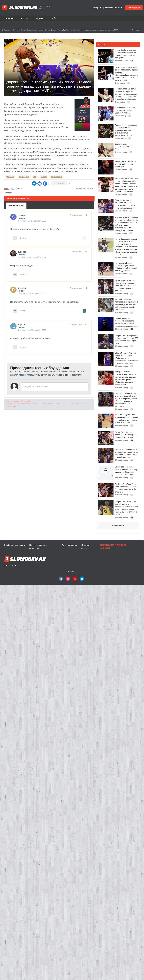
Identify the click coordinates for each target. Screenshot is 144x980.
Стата (25, 18)
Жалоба (9, 193)
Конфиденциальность (15, 545)
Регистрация (134, 8)
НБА (6, 189)
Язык (71, 571)
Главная (8, 18)
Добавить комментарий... (37, 387)
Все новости (118, 526)
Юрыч (21, 325)
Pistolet (22, 288)
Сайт (54, 18)
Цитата (23, 238)
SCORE (22, 215)
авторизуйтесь (26, 375)
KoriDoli (22, 252)
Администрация (69, 545)
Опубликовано (32, 221)
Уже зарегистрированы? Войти (107, 8)
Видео (39, 18)
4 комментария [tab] (16, 206)
